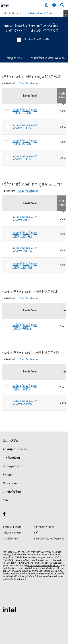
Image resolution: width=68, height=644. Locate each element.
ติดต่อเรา (8, 475)
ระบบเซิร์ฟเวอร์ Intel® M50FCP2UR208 (25, 127)
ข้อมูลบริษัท (10, 441)
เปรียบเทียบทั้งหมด (28, 83)
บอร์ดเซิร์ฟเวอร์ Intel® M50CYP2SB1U (25, 387)
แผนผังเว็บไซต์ (12, 492)
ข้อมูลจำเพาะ (15, 58)
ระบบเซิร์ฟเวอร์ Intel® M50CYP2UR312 (25, 265)
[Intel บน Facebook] (4, 515)
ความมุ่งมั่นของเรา (15, 449)
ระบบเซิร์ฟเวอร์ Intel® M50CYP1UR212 (25, 219)
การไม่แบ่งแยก (12, 458)
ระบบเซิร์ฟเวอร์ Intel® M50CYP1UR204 (25, 234)
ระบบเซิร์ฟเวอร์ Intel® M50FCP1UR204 (25, 158)
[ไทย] (54, 5)
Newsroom (10, 483)
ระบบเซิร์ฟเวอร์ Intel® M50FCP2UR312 (25, 142)
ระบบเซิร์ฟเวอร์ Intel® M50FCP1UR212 (25, 111)
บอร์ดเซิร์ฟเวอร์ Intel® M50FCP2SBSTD (25, 326)
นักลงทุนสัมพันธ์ (13, 466)
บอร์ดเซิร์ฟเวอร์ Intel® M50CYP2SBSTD (25, 403)
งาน (5, 500)
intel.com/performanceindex (48, 563)
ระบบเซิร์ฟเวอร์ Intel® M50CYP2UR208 (25, 250)
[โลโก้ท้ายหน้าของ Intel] (10, 609)
